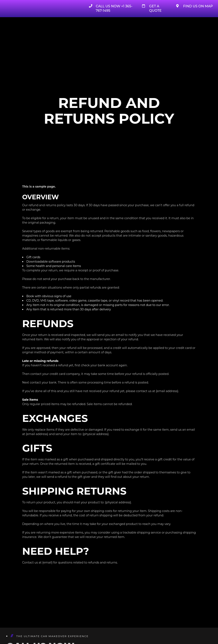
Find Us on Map (198, 6)
